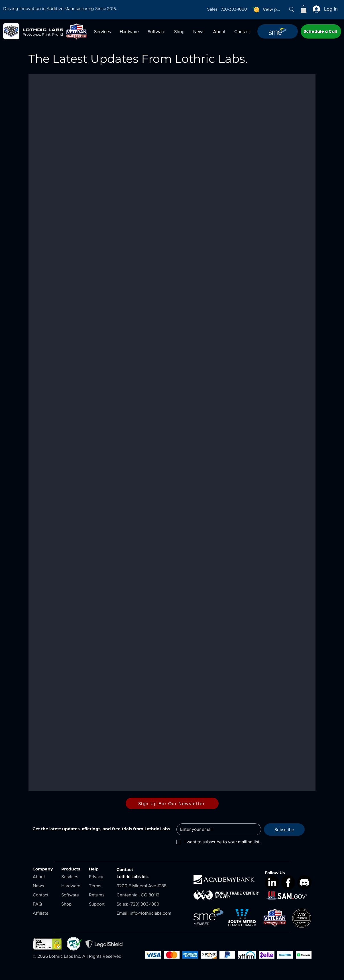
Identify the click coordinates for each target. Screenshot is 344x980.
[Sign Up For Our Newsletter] (172, 803)
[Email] (217, 829)
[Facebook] (288, 882)
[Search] (292, 9)
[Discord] (304, 882)
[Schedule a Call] (321, 31)
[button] (304, 9)
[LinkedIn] (272, 882)
